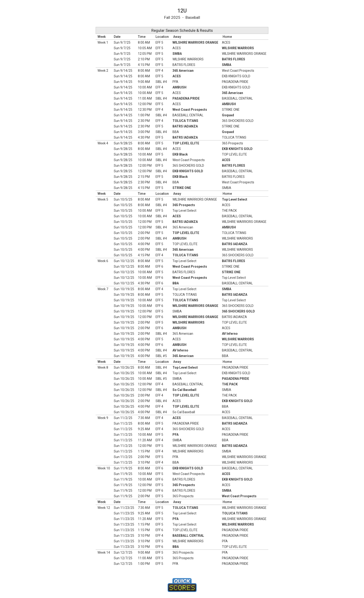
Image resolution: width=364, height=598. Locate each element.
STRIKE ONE (231, 110)
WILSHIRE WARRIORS (238, 48)
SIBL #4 (161, 82)
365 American (183, 71)
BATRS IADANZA (185, 126)
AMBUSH (179, 87)
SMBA (177, 54)
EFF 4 (159, 71)
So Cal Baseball (184, 390)
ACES (226, 42)
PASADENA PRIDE (235, 82)
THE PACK (229, 211)
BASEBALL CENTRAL (237, 98)
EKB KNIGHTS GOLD (236, 76)
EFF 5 (159, 42)
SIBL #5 (161, 356)
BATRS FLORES (234, 59)
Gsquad (228, 115)
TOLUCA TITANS (185, 121)
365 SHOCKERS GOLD (238, 121)
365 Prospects (232, 143)
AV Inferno (230, 334)
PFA (175, 82)
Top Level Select (235, 199)
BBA (176, 132)
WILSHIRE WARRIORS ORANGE (195, 42)
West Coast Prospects (238, 71)
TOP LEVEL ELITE (186, 143)
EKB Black (180, 154)
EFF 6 (159, 266)
